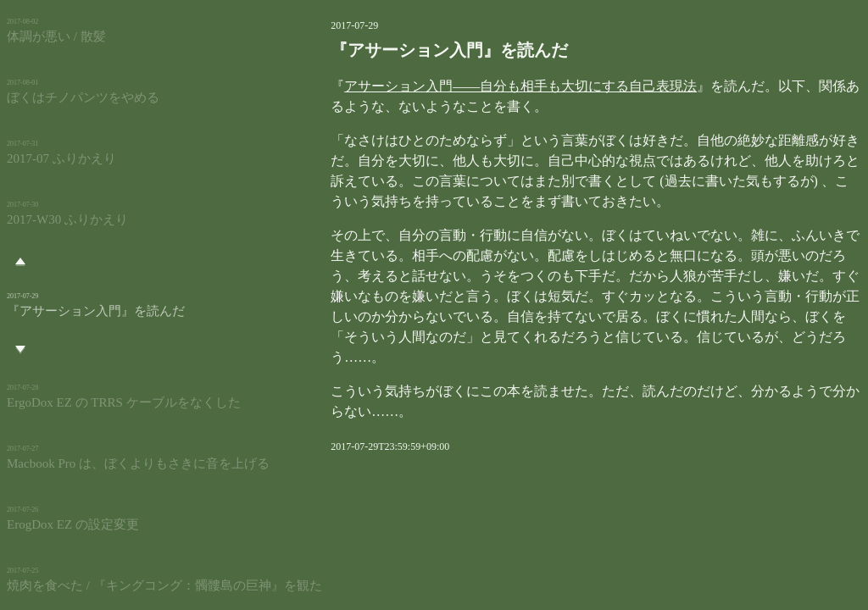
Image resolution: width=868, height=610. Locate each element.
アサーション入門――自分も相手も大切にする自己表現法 (457, 86)
